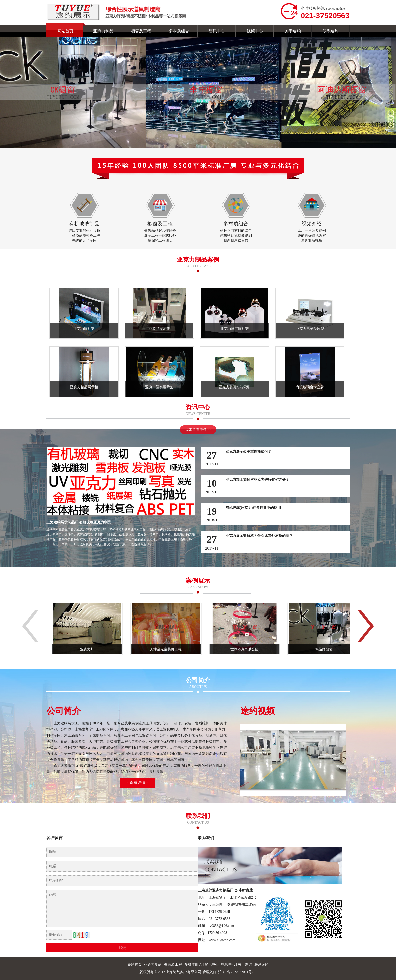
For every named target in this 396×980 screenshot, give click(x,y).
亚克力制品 (153, 964)
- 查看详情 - (138, 782)
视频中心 (229, 964)
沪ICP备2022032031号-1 (237, 972)
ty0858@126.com (221, 926)
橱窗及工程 (174, 964)
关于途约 (245, 964)
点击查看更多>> (198, 430)
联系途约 (261, 964)
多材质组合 (194, 964)
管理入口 (209, 972)
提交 (122, 948)
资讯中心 (212, 964)
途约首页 (135, 964)
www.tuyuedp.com (222, 940)
